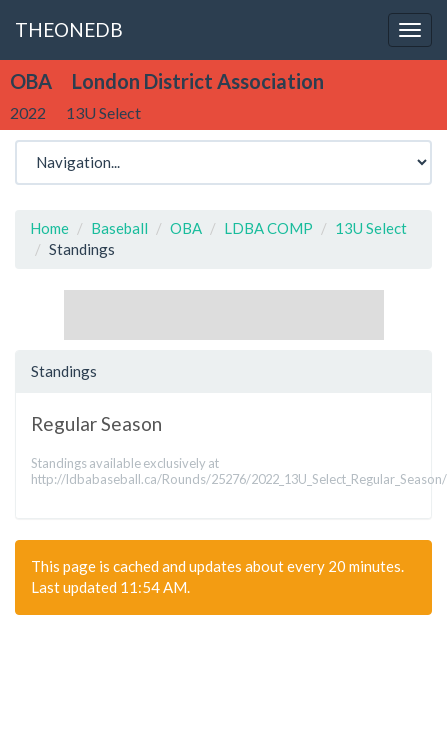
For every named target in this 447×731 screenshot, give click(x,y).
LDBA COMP (268, 228)
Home (49, 228)
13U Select (371, 228)
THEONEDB (69, 29)
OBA (186, 228)
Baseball (119, 228)
